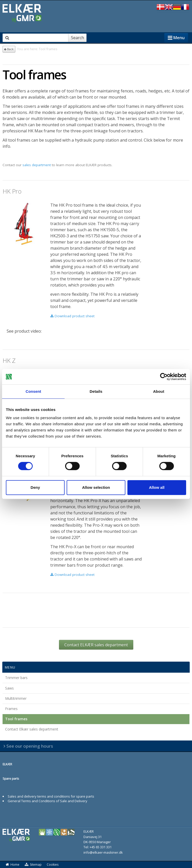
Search (77, 38)
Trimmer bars (16, 678)
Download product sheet (72, 316)
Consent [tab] (33, 391)
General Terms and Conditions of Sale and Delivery (47, 801)
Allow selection (96, 487)
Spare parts (11, 778)
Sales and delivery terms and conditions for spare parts (51, 796)
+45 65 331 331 (101, 847)
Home (12, 865)
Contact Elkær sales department (32, 729)
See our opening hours (30, 746)
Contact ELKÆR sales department (96, 645)
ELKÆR (7, 764)
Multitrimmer (16, 698)
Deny (35, 487)
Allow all (157, 487)
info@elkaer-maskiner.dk (103, 852)
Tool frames (16, 719)
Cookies (53, 865)
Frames (11, 709)
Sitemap (33, 865)
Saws (9, 688)
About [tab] (159, 391)
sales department (37, 165)
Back (9, 49)
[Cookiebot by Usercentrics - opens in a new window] (164, 377)
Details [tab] (96, 391)
